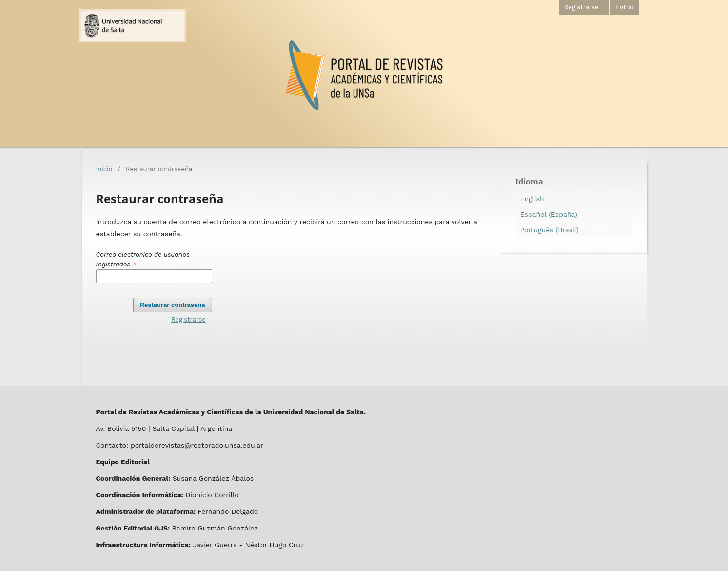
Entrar (625, 7)
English (532, 199)
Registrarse (581, 7)
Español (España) (549, 214)
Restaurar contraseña (173, 305)
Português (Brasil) (550, 230)
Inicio (104, 169)
